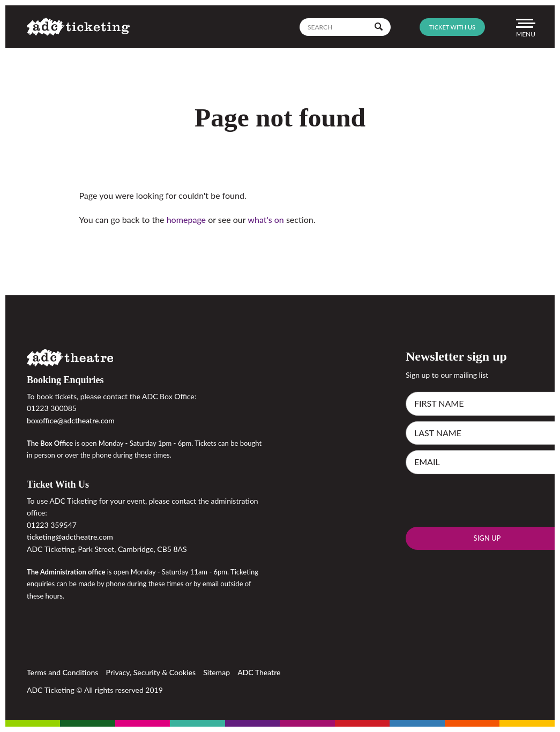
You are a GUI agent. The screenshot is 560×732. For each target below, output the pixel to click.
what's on (266, 219)
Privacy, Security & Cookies (151, 672)
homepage (186, 219)
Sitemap (216, 672)
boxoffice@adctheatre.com (71, 420)
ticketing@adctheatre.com (70, 537)
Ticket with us (452, 27)
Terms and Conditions (62, 672)
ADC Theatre (259, 672)
